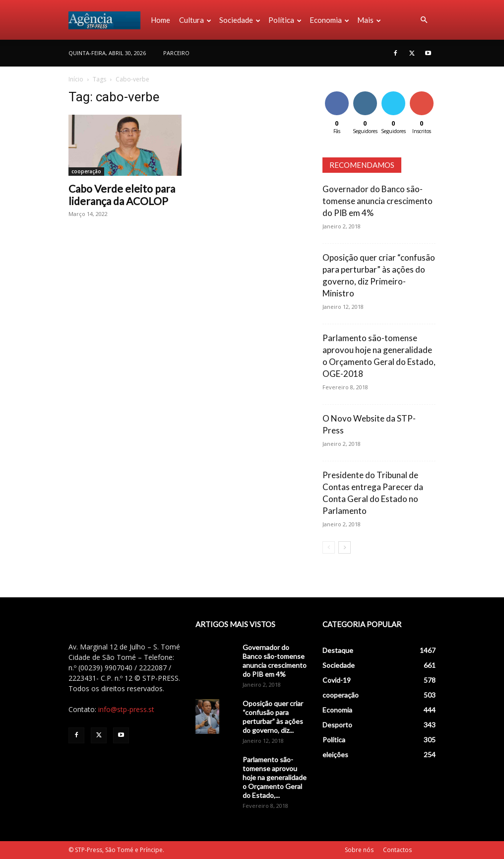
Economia (329, 20)
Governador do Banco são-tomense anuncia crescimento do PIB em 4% (378, 201)
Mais (369, 20)
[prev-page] (329, 547)
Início (76, 79)
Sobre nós (359, 850)
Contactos (397, 850)
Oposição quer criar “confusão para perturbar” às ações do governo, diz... (273, 717)
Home (160, 20)
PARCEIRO (176, 53)
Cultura (195, 20)
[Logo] (107, 20)
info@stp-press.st (126, 709)
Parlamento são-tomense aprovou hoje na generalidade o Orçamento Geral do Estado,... (275, 777)
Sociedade (240, 20)
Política (285, 20)
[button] (424, 20)
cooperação (86, 171)
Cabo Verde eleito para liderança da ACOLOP (122, 195)
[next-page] (345, 547)
